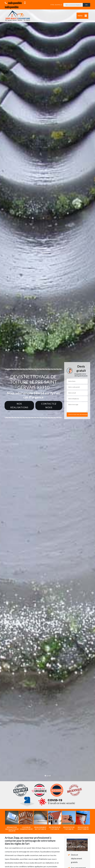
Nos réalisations (19, 406)
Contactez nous (49, 406)
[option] (47, 434)
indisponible (13, 3)
